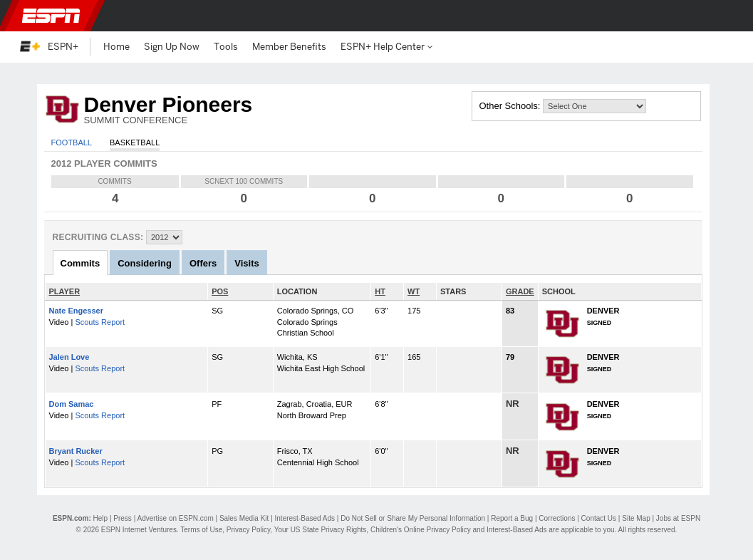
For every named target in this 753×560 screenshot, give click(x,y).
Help (101, 518)
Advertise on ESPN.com (175, 518)
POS (220, 291)
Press (123, 518)
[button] (726, 16)
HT (380, 291)
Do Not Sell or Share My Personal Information (413, 518)
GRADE (520, 291)
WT (414, 291)
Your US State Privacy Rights (321, 530)
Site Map (636, 518)
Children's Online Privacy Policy (421, 530)
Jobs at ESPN (678, 518)
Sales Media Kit (244, 518)
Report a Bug (512, 518)
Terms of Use (201, 530)
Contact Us (599, 518)
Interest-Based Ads (305, 518)
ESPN (51, 16)
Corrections (557, 518)
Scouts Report (100, 322)
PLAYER (65, 291)
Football (72, 142)
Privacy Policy (249, 530)
